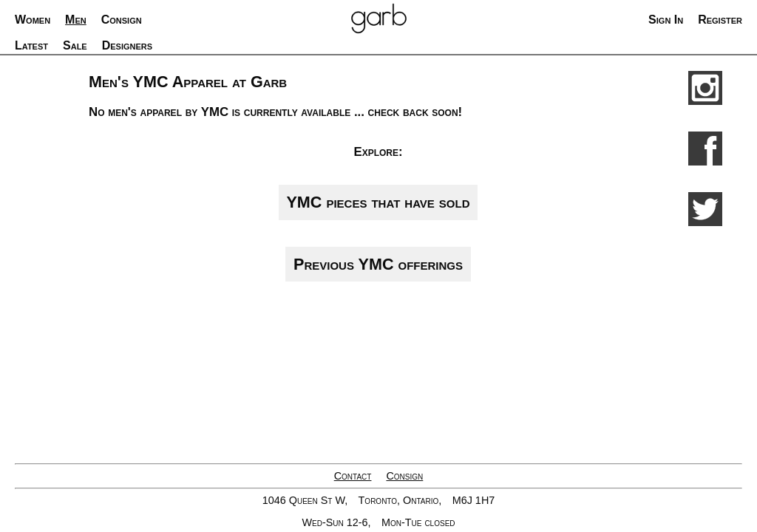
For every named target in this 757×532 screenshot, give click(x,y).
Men (76, 20)
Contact (353, 476)
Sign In (666, 20)
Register (720, 20)
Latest (31, 45)
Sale (75, 45)
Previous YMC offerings (378, 264)
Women (33, 20)
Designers (127, 45)
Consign (404, 476)
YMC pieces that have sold (378, 202)
